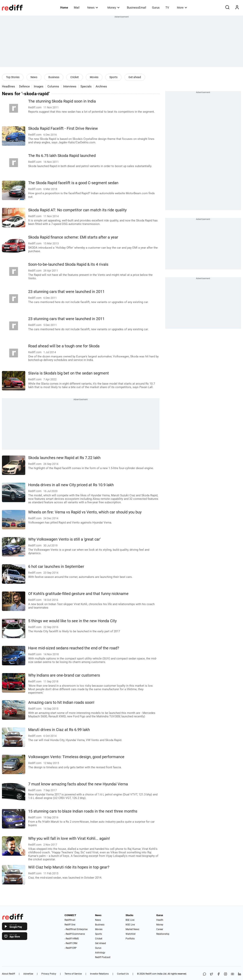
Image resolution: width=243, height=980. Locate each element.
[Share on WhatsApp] (205, 974)
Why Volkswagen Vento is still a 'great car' (64, 539)
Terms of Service (73, 974)
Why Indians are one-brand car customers (64, 675)
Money (113, 7)
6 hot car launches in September (56, 567)
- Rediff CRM (71, 943)
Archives (101, 86)
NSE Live (130, 925)
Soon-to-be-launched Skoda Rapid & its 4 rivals (68, 264)
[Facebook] (219, 974)
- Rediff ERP (71, 948)
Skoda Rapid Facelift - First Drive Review (63, 128)
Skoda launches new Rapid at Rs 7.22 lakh (64, 458)
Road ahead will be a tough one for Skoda (64, 346)
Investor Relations (99, 974)
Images (39, 86)
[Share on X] (212, 974)
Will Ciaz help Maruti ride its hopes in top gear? (69, 867)
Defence (24, 86)
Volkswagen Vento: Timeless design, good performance (76, 757)
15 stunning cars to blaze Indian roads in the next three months (83, 811)
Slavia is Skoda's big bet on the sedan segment (69, 373)
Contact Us (123, 974)
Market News (132, 929)
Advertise (28, 974)
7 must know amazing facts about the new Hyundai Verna (78, 784)
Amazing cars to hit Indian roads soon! (61, 703)
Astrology (100, 953)
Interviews (70, 86)
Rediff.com (151, 974)
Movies (94, 77)
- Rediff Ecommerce (75, 934)
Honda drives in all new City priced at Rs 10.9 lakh (71, 485)
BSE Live (130, 920)
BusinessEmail (137, 8)
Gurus (156, 8)
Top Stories (13, 77)
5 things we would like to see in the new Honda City (72, 621)
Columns (53, 86)
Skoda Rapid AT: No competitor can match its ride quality (77, 210)
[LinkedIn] (240, 974)
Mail (77, 8)
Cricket (75, 77)
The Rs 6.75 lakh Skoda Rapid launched (62, 156)
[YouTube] (233, 974)
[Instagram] (226, 974)
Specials (86, 86)
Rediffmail (70, 920)
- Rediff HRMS (72, 939)
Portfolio (130, 939)
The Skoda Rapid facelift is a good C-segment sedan (73, 183)
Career (160, 929)
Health (160, 920)
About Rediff (8, 974)
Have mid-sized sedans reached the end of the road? (74, 648)
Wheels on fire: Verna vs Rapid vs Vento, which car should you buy (85, 512)
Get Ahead (101, 943)
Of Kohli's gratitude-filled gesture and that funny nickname (78, 594)
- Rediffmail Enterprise (76, 929)
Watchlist (131, 934)
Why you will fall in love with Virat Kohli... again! (69, 838)
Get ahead (135, 77)
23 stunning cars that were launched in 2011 (66, 292)
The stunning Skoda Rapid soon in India (62, 101)
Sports (113, 77)
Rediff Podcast (103, 957)
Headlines (8, 86)
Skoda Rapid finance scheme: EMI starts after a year (73, 237)
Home (64, 8)
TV (167, 8)
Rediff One (70, 925)
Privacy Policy (49, 974)
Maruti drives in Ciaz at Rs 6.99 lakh (59, 730)
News (93, 7)
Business (54, 77)
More (182, 7)
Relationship (163, 934)
